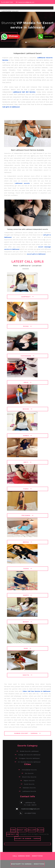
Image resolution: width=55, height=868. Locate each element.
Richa (28, 326)
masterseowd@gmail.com (26, 2)
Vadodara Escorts (29, 788)
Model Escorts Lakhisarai (29, 751)
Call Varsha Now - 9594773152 (28, 856)
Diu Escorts (29, 773)
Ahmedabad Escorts (29, 770)
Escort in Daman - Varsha (28, 838)
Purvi (28, 489)
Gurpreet (28, 297)
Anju (28, 382)
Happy (28, 595)
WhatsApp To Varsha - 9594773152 (28, 864)
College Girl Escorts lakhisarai (29, 755)
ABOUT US (22, 830)
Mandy (28, 622)
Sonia (28, 436)
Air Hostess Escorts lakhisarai (29, 762)
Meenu (28, 542)
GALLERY (32, 830)
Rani (28, 648)
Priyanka (28, 515)
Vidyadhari (28, 356)
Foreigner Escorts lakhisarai (29, 758)
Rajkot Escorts (29, 781)
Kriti (28, 462)
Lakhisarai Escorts (29, 791)
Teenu (28, 569)
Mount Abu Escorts (29, 777)
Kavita (28, 675)
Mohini (28, 409)
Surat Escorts (29, 784)
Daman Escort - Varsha (28, 733)
